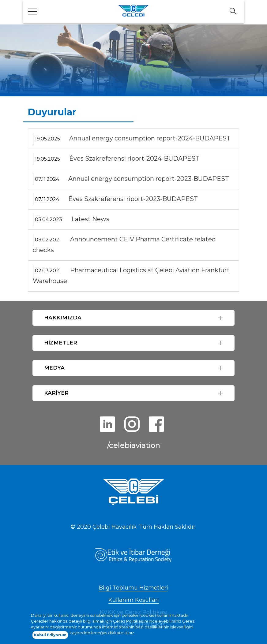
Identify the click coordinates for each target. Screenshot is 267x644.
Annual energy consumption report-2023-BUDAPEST (149, 179)
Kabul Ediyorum (50, 637)
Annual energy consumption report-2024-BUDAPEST (150, 138)
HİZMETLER (61, 343)
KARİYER (56, 393)
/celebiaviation (134, 445)
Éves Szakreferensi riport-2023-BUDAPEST (133, 199)
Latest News (90, 219)
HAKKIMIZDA (63, 318)
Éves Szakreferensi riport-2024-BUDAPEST (134, 158)
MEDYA (54, 368)
